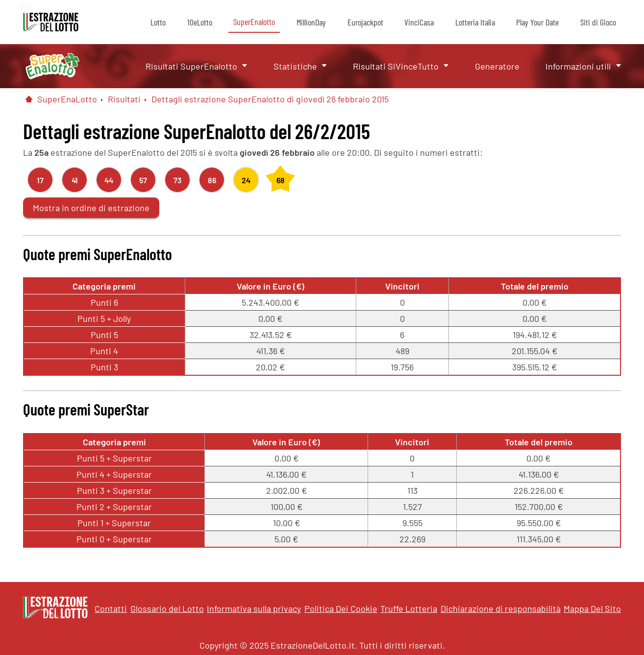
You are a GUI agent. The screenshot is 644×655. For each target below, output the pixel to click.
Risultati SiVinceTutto (396, 66)
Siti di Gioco (598, 22)
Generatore (497, 66)
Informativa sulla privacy (254, 608)
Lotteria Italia (475, 22)
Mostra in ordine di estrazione (91, 208)
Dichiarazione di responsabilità (501, 608)
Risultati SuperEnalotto (191, 66)
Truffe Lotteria (409, 608)
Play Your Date (537, 22)
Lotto (158, 22)
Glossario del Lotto (167, 608)
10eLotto (200, 22)
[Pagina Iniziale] (29, 99)
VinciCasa (419, 22)
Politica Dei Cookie (341, 608)
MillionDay (311, 22)
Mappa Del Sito (592, 608)
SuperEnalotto (254, 22)
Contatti (111, 608)
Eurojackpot (365, 22)
